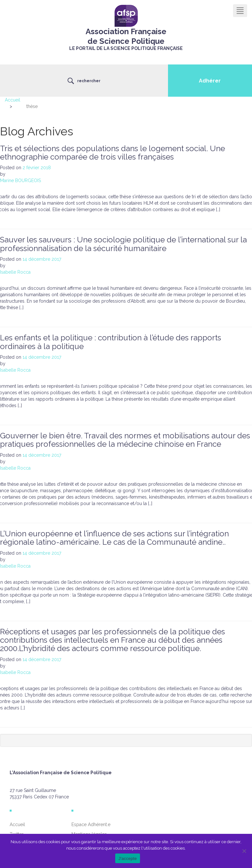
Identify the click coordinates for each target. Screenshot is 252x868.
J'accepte (128, 858)
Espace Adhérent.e (91, 824)
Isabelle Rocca (15, 272)
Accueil (13, 100)
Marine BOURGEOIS (20, 180)
